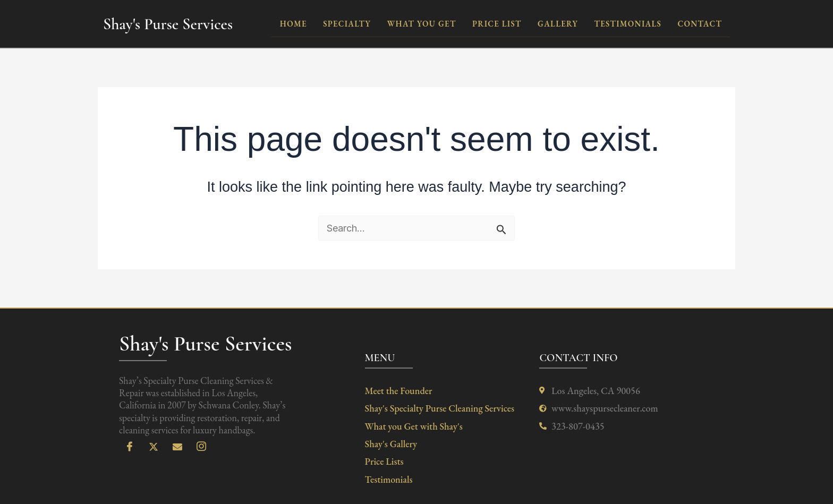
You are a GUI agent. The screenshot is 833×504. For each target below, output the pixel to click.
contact (700, 24)
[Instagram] (201, 447)
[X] (154, 447)
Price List (498, 24)
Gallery (558, 24)
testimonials (628, 24)
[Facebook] (130, 447)
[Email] (177, 447)
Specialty (348, 24)
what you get (422, 24)
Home (295, 24)
